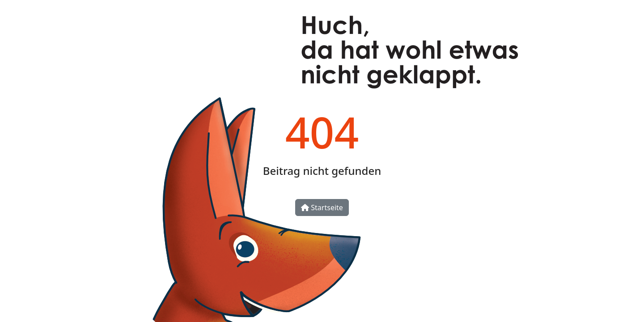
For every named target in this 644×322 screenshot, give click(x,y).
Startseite (322, 208)
